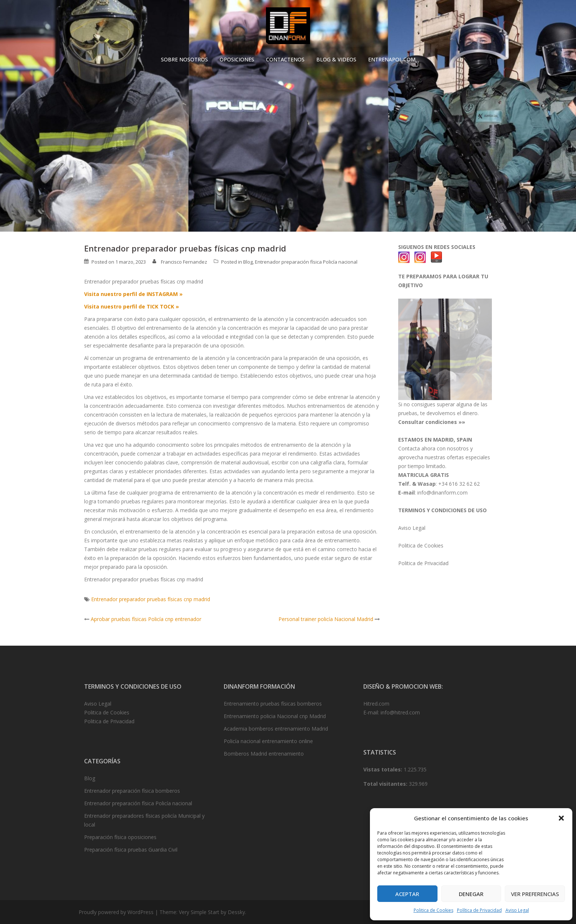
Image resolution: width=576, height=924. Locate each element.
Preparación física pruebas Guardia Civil (131, 850)
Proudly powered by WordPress (116, 912)
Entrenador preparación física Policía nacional (306, 262)
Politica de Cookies (433, 910)
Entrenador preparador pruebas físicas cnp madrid (151, 599)
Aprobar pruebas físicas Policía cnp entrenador (146, 619)
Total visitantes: (386, 784)
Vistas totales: (384, 769)
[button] (561, 818)
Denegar (471, 894)
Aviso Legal (517, 910)
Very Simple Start (199, 912)
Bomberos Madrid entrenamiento (264, 754)
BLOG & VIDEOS (336, 59)
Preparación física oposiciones (120, 837)
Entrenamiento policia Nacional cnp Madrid (275, 716)
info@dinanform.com (442, 493)
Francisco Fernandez (184, 262)
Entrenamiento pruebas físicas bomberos (273, 704)
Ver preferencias (535, 894)
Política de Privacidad (479, 910)
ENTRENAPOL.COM (392, 59)
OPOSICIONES (237, 59)
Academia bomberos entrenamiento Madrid (276, 729)
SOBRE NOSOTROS (184, 59)
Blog (248, 262)
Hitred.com (376, 704)
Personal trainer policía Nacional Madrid (326, 619)
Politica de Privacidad (423, 563)
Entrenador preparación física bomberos (132, 791)
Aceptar (407, 894)
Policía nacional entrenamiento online (268, 741)
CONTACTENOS (285, 59)
